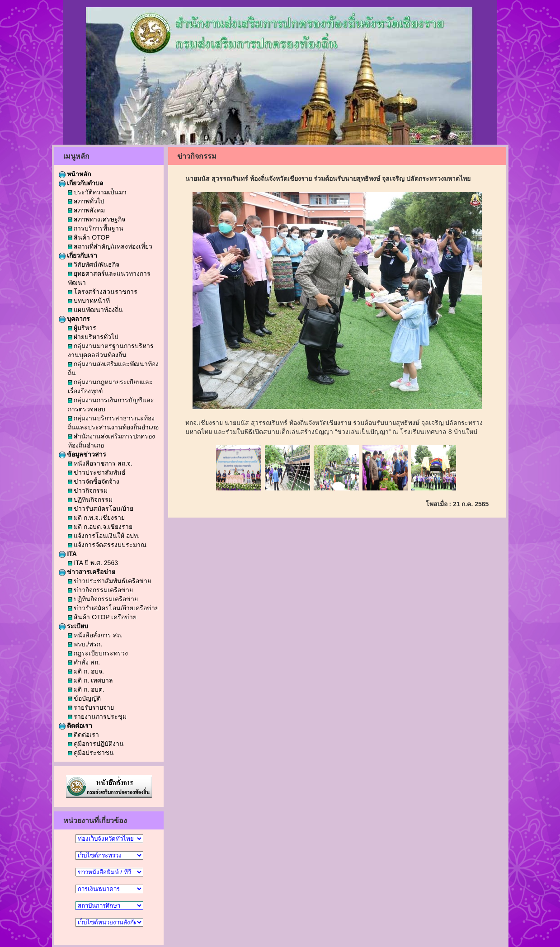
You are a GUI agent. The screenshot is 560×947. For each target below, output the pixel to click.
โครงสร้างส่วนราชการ (103, 292)
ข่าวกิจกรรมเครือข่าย (101, 590)
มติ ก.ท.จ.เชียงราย (96, 518)
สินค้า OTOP (89, 237)
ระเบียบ (74, 626)
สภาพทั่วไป (86, 201)
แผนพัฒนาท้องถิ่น (96, 310)
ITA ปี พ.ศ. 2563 (93, 563)
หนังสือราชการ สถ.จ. (100, 463)
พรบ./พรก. (85, 644)
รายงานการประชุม (97, 716)
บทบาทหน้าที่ (89, 301)
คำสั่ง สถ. (84, 662)
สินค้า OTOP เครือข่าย (102, 617)
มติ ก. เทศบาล (91, 680)
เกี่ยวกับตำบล (81, 183)
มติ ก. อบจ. (86, 671)
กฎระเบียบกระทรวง (98, 653)
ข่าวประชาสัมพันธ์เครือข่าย (110, 581)
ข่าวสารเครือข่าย (87, 572)
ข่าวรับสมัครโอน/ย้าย (101, 509)
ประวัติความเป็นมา (97, 192)
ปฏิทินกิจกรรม (90, 499)
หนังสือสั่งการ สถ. (95, 635)
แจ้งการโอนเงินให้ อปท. (104, 536)
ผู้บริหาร (82, 328)
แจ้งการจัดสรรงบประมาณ (107, 545)
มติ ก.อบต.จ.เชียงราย (100, 527)
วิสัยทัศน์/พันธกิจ (94, 264)
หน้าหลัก (75, 174)
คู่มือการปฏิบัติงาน (96, 744)
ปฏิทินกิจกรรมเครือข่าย (103, 599)
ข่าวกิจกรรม (88, 490)
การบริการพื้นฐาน (96, 228)
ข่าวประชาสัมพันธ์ (97, 472)
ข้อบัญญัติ (85, 698)
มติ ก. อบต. (86, 689)
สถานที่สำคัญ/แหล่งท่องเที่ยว (110, 246)
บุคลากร (75, 319)
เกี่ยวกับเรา (78, 255)
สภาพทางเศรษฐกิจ (97, 219)
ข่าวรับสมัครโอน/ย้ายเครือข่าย (113, 608)
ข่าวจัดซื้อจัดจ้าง (94, 481)
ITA (68, 554)
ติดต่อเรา (76, 726)
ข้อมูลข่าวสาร (83, 454)
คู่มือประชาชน (91, 753)
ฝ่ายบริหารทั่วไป (93, 337)
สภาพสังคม (87, 210)
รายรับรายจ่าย (91, 707)
